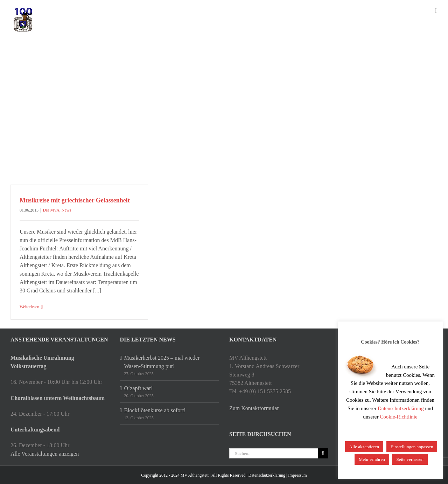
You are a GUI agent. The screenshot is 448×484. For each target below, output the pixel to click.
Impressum (297, 475)
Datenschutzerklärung (267, 475)
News (66, 210)
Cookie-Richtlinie (398, 417)
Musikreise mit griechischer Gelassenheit (75, 200)
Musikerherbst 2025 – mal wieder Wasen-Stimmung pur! (162, 362)
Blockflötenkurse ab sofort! (155, 410)
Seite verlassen (410, 459)
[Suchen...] (274, 453)
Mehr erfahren (372, 459)
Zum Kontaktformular (254, 408)
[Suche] (323, 453)
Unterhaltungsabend (35, 430)
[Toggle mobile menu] (436, 11)
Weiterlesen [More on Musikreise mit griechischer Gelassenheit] (29, 307)
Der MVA (51, 210)
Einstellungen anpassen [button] (412, 447)
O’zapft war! (139, 388)
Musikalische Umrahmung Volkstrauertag (42, 362)
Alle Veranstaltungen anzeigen (45, 454)
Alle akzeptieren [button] (364, 447)
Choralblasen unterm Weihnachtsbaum (58, 398)
